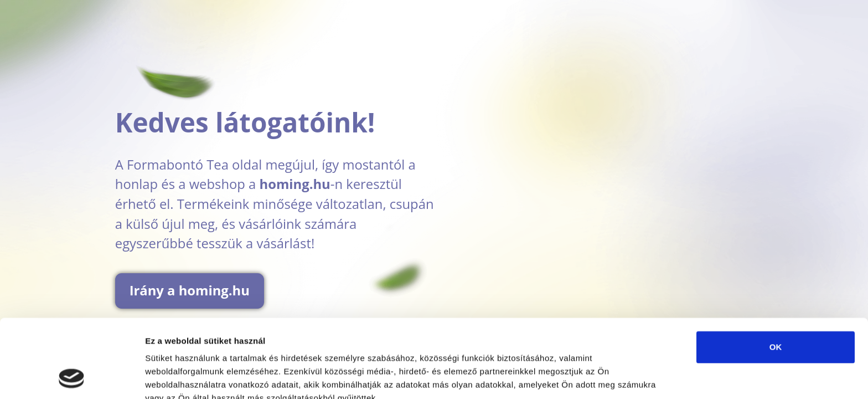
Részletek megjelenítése (193, 377)
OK (776, 273)
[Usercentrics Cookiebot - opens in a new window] (72, 377)
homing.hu (295, 184)
